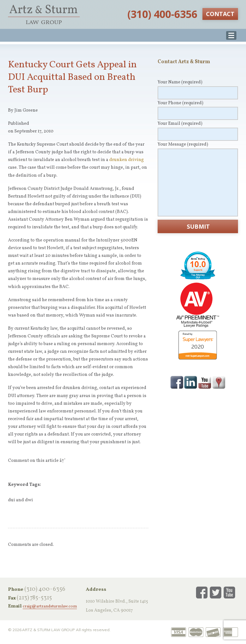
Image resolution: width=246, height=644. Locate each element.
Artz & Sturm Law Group (44, 14)
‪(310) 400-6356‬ (162, 14)
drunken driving (127, 160)
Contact (220, 14)
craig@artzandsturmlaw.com (50, 607)
